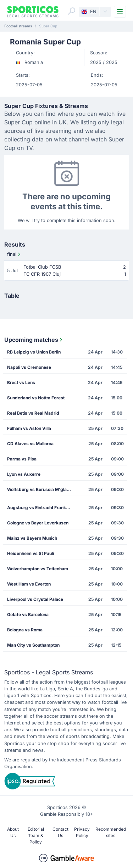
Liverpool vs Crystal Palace (35, 599)
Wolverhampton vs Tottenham (38, 569)
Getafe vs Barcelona (28, 614)
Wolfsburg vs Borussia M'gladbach (41, 489)
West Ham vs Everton (29, 584)
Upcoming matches (34, 340)
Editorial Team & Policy (36, 835)
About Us (13, 832)
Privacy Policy (82, 832)
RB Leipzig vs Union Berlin (34, 352)
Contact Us (60, 832)
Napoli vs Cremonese (29, 367)
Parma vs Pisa (22, 459)
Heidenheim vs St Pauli (31, 553)
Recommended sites (111, 832)
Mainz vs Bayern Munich (32, 538)
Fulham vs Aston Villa (29, 428)
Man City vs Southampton (33, 645)
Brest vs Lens (21, 382)
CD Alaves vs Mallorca (30, 444)
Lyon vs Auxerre (24, 474)
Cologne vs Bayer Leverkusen (38, 523)
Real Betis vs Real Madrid (33, 413)
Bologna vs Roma (25, 630)
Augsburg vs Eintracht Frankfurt (40, 508)
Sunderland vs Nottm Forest (36, 398)
